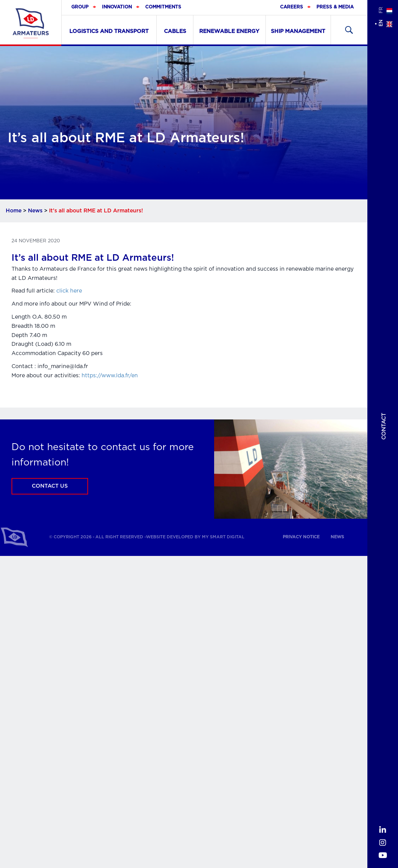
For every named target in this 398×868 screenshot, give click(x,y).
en (381, 23)
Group (80, 7)
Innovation (117, 7)
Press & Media (335, 7)
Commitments (163, 7)
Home (14, 211)
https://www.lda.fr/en (110, 376)
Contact (384, 426)
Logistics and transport (109, 31)
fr (381, 10)
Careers (292, 7)
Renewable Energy (229, 31)
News (35, 211)
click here (69, 291)
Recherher (349, 30)
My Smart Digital (223, 537)
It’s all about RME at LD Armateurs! (93, 258)
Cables (175, 31)
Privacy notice (301, 537)
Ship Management (298, 31)
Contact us (50, 486)
